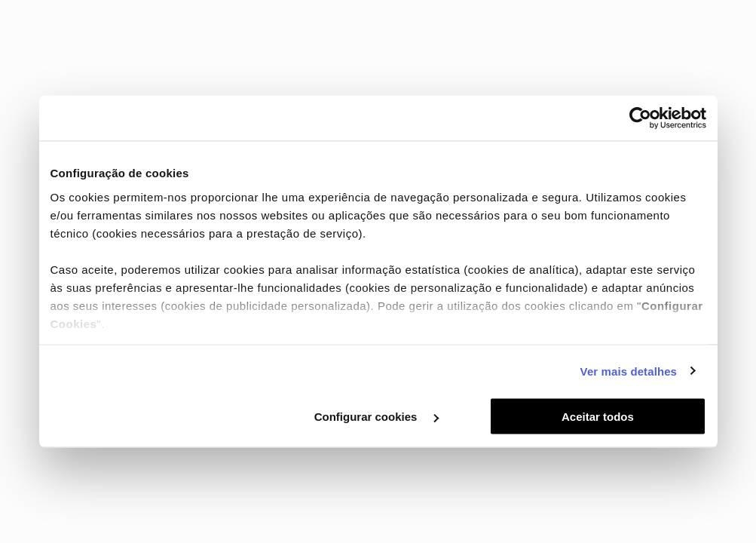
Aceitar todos (598, 417)
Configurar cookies (376, 417)
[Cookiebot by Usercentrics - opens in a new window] (640, 118)
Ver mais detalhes (629, 371)
